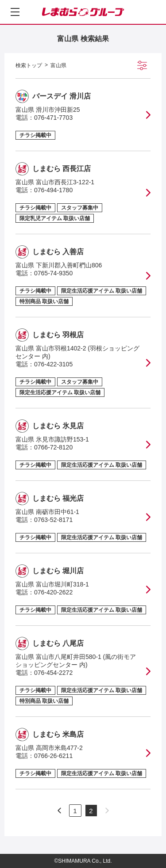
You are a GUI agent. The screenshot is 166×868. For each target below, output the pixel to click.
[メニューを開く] (15, 12)
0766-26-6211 (53, 756)
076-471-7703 (53, 118)
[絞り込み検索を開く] (142, 65)
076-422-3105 (53, 364)
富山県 (58, 65)
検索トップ (29, 65)
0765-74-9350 (53, 273)
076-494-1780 (53, 190)
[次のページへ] (59, 811)
